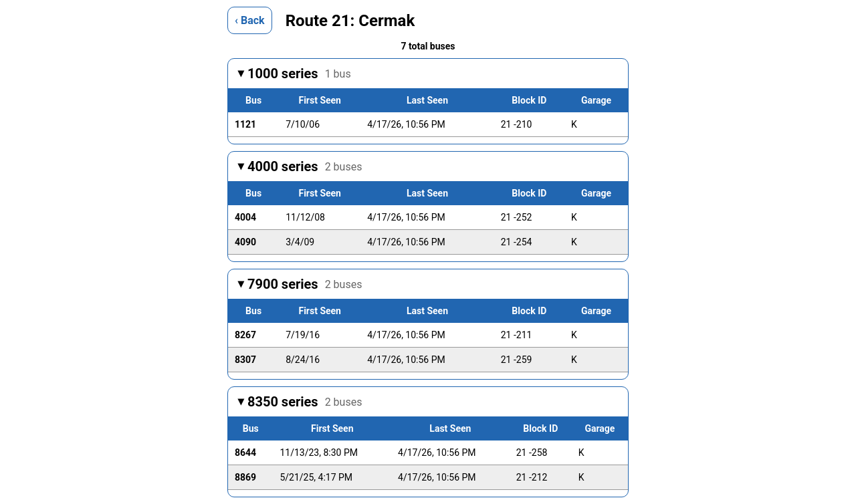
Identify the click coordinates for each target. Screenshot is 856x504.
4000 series (305, 166)
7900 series (305, 284)
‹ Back (250, 20)
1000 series (299, 74)
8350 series (305, 402)
